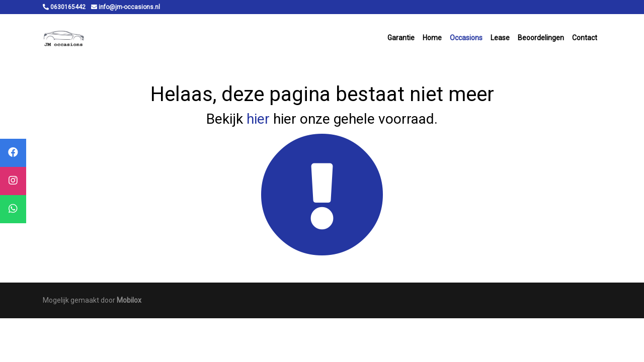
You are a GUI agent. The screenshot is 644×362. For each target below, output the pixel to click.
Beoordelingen (541, 38)
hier (258, 119)
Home (432, 38)
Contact (585, 38)
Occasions (466, 38)
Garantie (401, 38)
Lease (500, 38)
